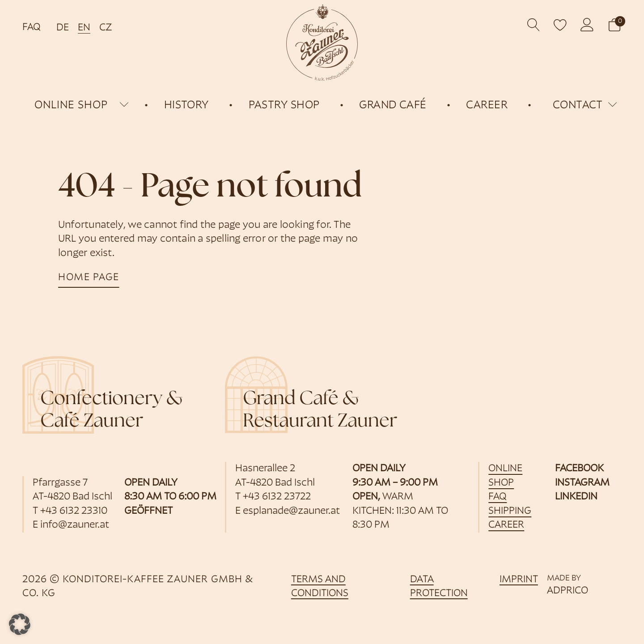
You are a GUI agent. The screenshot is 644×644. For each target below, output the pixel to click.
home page (89, 278)
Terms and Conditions (320, 587)
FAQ (32, 28)
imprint (519, 580)
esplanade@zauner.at (291, 511)
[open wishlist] (560, 25)
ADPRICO (568, 591)
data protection (439, 587)
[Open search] (534, 25)
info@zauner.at (75, 525)
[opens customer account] (587, 25)
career (506, 525)
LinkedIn (576, 497)
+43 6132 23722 (277, 497)
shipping (510, 511)
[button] (614, 25)
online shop (71, 105)
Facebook (579, 469)
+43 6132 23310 (74, 511)
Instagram (582, 483)
